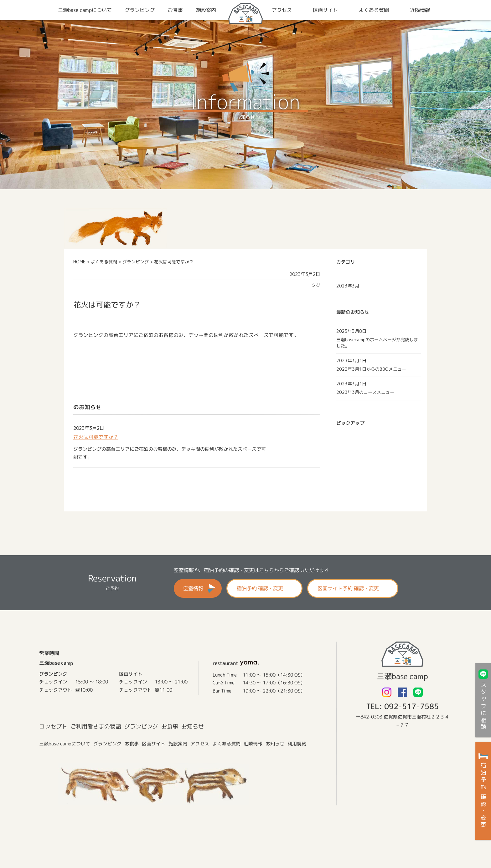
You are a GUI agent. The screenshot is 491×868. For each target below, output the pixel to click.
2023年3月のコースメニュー (365, 392)
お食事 (170, 726)
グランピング (141, 726)
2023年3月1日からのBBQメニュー (371, 369)
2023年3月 (348, 286)
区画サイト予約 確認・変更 (348, 588)
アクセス (200, 744)
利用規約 (297, 744)
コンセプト (53, 726)
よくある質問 (226, 744)
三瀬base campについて (65, 743)
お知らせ (193, 726)
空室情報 (193, 588)
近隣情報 (253, 744)
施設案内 (178, 744)
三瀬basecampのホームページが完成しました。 (377, 342)
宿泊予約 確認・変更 (260, 588)
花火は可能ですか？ (96, 437)
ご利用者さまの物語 (96, 726)
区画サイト (154, 744)
